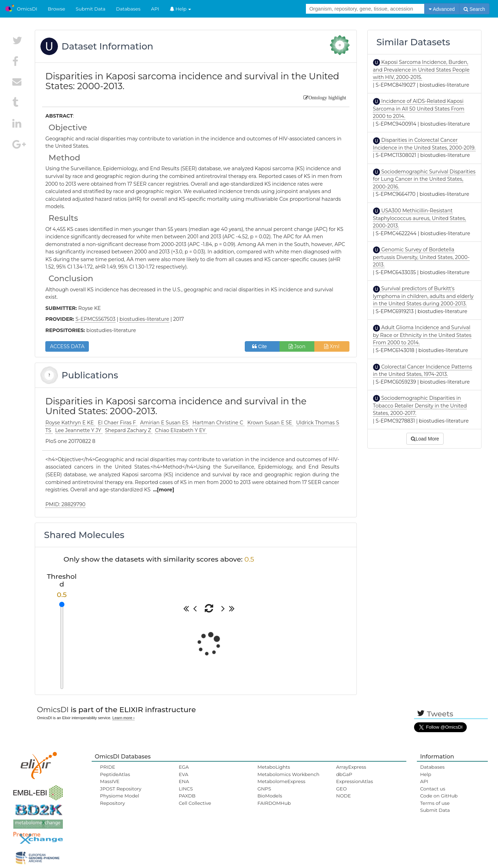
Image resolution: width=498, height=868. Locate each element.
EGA (184, 767)
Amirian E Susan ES (165, 423)
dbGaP (344, 774)
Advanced (442, 9)
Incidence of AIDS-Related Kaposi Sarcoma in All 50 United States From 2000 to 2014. (419, 109)
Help (181, 9)
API (155, 9)
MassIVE (110, 781)
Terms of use (435, 803)
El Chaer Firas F (118, 423)
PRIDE (108, 767)
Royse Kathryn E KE (70, 423)
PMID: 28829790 (65, 504)
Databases (128, 9)
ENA (184, 781)
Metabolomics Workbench (289, 774)
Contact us (433, 789)
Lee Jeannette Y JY (79, 430)
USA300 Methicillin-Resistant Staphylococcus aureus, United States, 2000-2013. (420, 218)
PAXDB (187, 796)
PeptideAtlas (115, 774)
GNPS (264, 789)
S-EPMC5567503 (96, 319)
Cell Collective (195, 803)
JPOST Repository (121, 789)
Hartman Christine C (218, 423)
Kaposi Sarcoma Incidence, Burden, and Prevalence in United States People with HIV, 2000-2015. (421, 70)
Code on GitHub (439, 796)
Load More (425, 439)
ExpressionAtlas (355, 781)
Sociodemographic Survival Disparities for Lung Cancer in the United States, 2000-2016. (424, 179)
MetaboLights (274, 767)
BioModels (270, 796)
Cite (262, 346)
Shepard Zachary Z (129, 430)
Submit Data (91, 9)
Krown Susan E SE (270, 423)
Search (474, 9)
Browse (57, 9)
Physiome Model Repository (120, 799)
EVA (184, 774)
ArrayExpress (351, 767)
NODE (343, 796)
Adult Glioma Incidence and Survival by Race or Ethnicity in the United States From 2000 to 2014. (422, 335)
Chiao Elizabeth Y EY (181, 430)
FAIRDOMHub (274, 803)
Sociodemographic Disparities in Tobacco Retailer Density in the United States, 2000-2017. (420, 406)
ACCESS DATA (67, 346)
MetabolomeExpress (281, 781)
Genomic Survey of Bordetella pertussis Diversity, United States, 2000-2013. (421, 257)
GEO (341, 789)
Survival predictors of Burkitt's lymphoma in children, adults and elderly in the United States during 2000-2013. (423, 296)
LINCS (186, 789)
